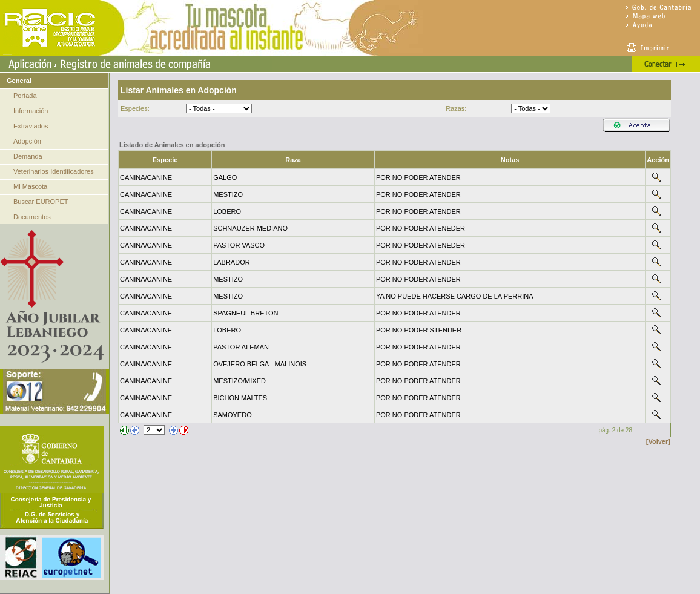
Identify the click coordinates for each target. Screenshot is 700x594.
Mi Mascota (30, 186)
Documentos (32, 217)
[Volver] (658, 441)
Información (31, 111)
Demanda (28, 156)
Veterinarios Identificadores (54, 171)
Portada (25, 96)
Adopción (27, 141)
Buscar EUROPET (41, 202)
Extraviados (31, 126)
